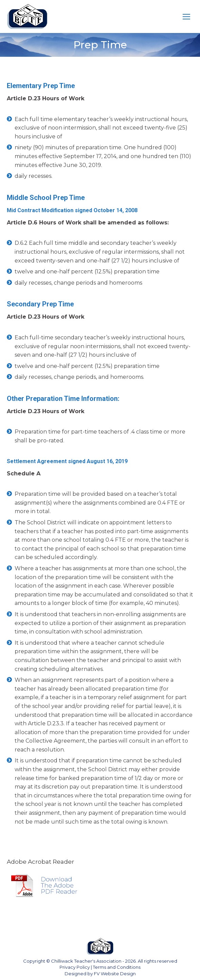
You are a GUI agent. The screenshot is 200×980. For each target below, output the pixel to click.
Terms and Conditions (117, 967)
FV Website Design (115, 974)
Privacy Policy (75, 967)
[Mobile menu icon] (186, 17)
